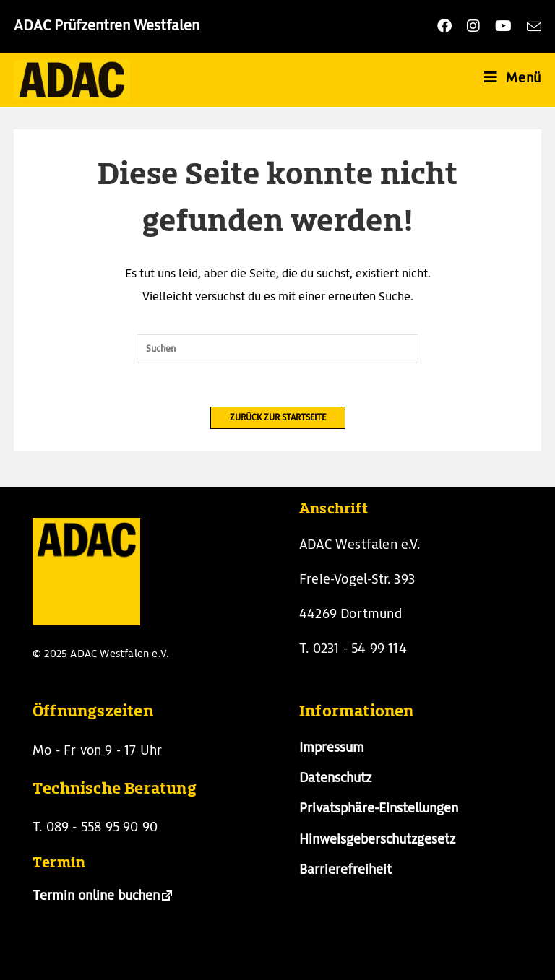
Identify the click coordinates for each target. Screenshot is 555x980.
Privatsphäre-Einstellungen (379, 808)
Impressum (332, 747)
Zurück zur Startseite (278, 417)
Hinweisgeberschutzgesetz (377, 839)
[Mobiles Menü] (513, 78)
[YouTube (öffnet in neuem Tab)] (507, 26)
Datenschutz (335, 777)
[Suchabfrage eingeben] (277, 349)
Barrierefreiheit (345, 869)
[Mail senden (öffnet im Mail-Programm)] (532, 26)
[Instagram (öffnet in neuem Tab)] (477, 26)
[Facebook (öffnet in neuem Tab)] (448, 26)
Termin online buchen (96, 895)
